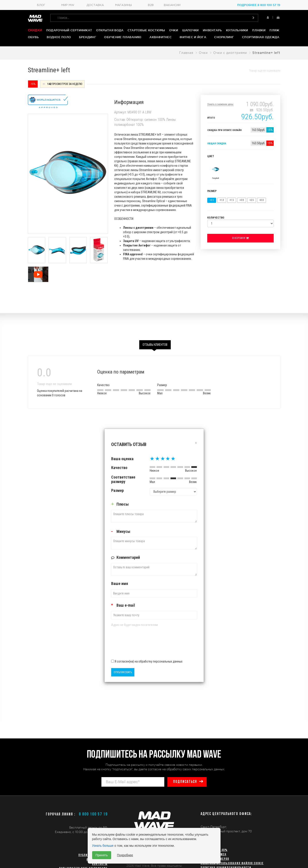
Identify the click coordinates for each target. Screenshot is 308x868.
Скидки (35, 30)
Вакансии (172, 5)
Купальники (237, 30)
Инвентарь (212, 30)
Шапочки (191, 30)
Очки (174, 30)
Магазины (123, 5)
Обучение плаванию (123, 37)
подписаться (185, 782)
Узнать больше (103, 846)
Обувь (33, 37)
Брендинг (88, 37)
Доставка (95, 5)
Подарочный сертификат (69, 30)
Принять (102, 855)
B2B (151, 5)
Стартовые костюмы (146, 30)
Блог (41, 5)
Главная (186, 53)
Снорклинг (224, 37)
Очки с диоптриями (230, 53)
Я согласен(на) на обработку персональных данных (147, 661)
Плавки (259, 30)
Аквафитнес (161, 37)
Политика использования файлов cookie (232, 863)
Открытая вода (110, 30)
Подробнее (125, 855)
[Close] (196, 443)
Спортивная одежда (261, 37)
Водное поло (59, 37)
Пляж (274, 30)
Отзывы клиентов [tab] (155, 345)
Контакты (100, 864)
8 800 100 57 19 (93, 814)
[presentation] (137, 645)
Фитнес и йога (193, 37)
